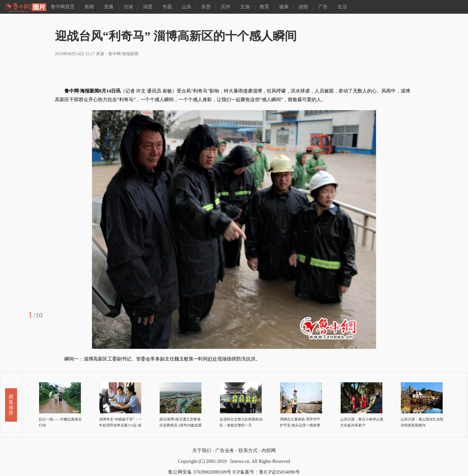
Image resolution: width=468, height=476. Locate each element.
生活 (342, 7)
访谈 (128, 7)
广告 (323, 7)
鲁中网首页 (63, 7)
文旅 (245, 7)
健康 (284, 7)
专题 (167, 7)
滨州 (226, 7)
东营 (206, 7)
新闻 (89, 7)
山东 (187, 7)
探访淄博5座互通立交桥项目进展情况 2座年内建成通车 (180, 425)
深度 (148, 7)
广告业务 (225, 450)
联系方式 (248, 450)
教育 (264, 7)
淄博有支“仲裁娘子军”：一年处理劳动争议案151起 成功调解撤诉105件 (120, 425)
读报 (303, 7)
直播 (109, 7)
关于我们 (202, 450)
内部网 (269, 450)
